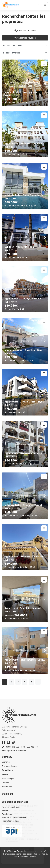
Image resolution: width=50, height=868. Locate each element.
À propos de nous (10, 766)
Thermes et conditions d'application (17, 854)
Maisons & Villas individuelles (14, 818)
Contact (5, 783)
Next (45, 83)
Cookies (37, 854)
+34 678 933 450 (29, 747)
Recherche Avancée (25, 31)
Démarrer (6, 762)
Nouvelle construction (12, 807)
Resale (5, 811)
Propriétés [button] (8, 770)
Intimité (43, 851)
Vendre (5, 774)
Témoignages (8, 779)
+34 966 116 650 (10, 747)
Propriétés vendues (10, 821)
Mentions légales (31, 851)
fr (37, 5)
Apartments (7, 814)
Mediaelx (32, 857)
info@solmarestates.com (14, 750)
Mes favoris (7, 787)
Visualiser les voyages (25, 38)
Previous (5, 83)
